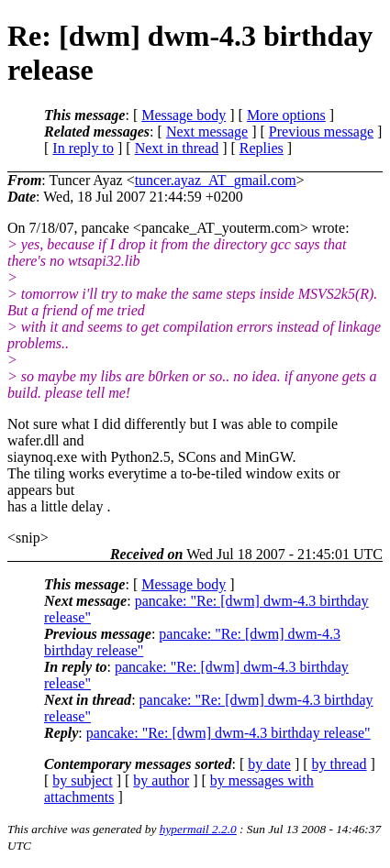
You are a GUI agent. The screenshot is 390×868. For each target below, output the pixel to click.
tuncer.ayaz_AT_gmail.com (216, 180)
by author (161, 780)
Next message (207, 132)
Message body (184, 115)
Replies (262, 148)
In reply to (83, 148)
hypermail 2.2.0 (198, 829)
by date (269, 764)
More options (286, 115)
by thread (340, 764)
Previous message (321, 132)
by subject (82, 780)
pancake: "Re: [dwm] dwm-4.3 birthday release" (228, 733)
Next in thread (177, 148)
